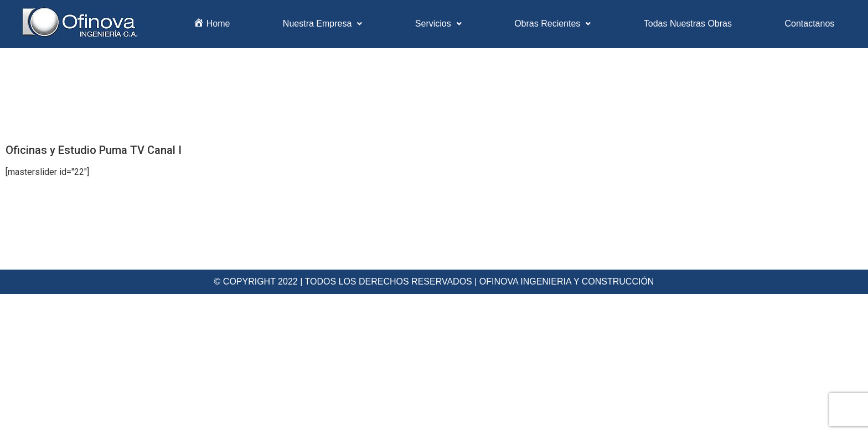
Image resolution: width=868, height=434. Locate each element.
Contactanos (809, 24)
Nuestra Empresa (323, 24)
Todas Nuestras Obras (688, 24)
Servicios (438, 24)
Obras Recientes (552, 24)
